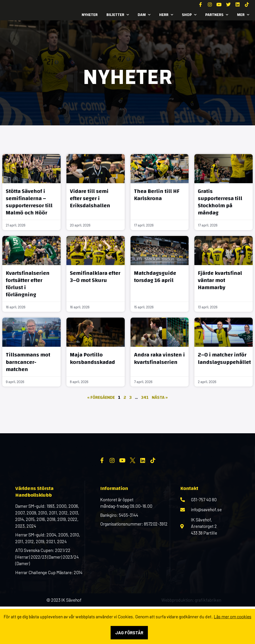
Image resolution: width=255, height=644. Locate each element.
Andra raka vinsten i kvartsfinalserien (159, 358)
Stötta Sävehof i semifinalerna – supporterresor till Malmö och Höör (29, 202)
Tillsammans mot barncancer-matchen (28, 362)
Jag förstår (129, 633)
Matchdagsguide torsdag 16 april (155, 277)
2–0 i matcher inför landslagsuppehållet (224, 358)
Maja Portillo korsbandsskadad (92, 358)
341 (145, 398)
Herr (166, 15)
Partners (217, 15)
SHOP (189, 15)
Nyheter (90, 15)
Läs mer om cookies (233, 617)
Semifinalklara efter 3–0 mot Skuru (95, 277)
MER (243, 15)
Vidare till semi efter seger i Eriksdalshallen (90, 198)
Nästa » (160, 398)
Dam (144, 15)
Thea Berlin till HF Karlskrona (157, 195)
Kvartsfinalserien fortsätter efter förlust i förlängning (28, 284)
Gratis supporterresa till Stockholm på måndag (220, 202)
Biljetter (118, 15)
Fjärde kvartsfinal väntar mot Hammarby (220, 280)
